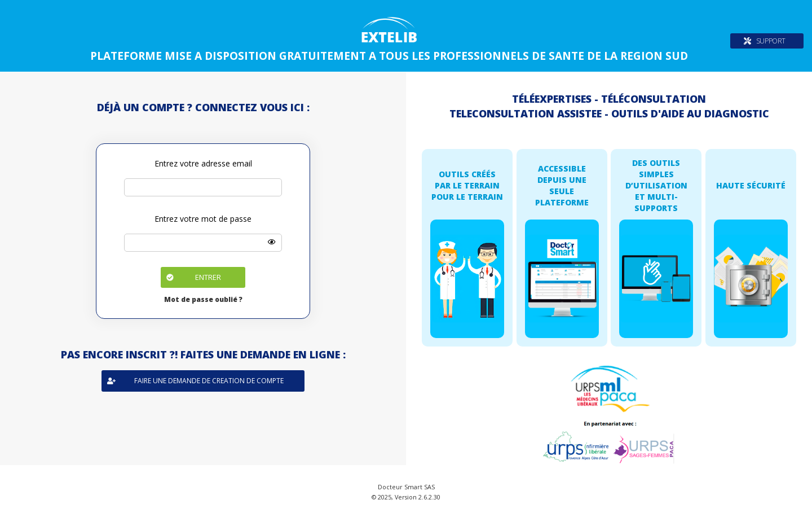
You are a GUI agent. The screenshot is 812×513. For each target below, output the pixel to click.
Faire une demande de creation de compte (195, 381)
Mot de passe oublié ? (203, 299)
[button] (203, 277)
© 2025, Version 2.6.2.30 (406, 497)
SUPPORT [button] (771, 41)
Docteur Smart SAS (406, 487)
